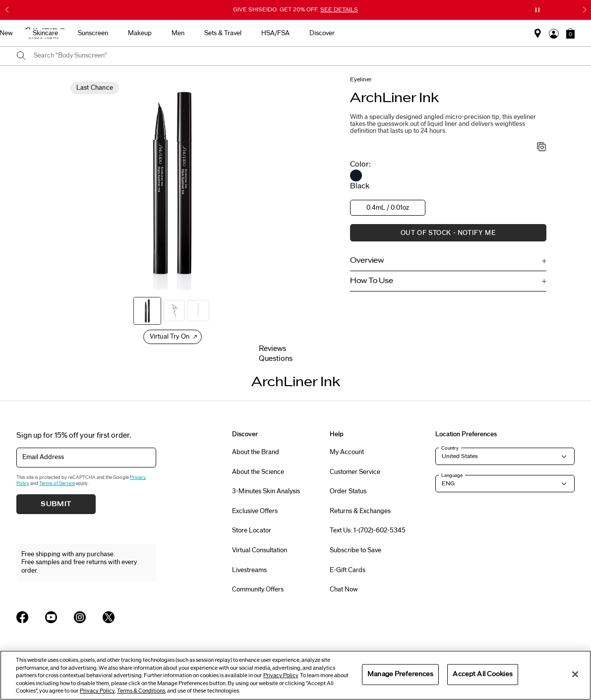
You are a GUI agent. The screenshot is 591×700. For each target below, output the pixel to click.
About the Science (258, 472)
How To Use (372, 281)
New (167, 33)
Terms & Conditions (141, 691)
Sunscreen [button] (254, 33)
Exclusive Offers (255, 511)
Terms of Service (57, 483)
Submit (56, 504)
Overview (367, 261)
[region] (295, 675)
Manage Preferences (400, 674)
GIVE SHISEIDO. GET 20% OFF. (295, 9)
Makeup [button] (301, 33)
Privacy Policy (281, 675)
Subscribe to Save (355, 550)
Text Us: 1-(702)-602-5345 (368, 530)
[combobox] (304, 56)
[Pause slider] (537, 10)
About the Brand (256, 452)
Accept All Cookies (482, 674)
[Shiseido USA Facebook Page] (22, 617)
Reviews (272, 349)
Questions (276, 359)
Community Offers (258, 589)
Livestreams (249, 570)
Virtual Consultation (260, 550)
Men (339, 33)
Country (450, 448)
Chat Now (344, 589)
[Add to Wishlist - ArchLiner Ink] (542, 148)
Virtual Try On (170, 337)
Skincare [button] (207, 33)
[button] (570, 33)
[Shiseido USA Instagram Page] (80, 617)
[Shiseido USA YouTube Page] (51, 617)
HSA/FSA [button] (437, 33)
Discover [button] (483, 33)
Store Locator (252, 530)
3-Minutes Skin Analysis (266, 491)
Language (452, 475)
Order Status (348, 491)
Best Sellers (124, 33)
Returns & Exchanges (360, 511)
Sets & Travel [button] (384, 33)
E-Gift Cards (348, 570)
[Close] (575, 674)
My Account (347, 452)
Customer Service (355, 472)
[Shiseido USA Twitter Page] (109, 617)
